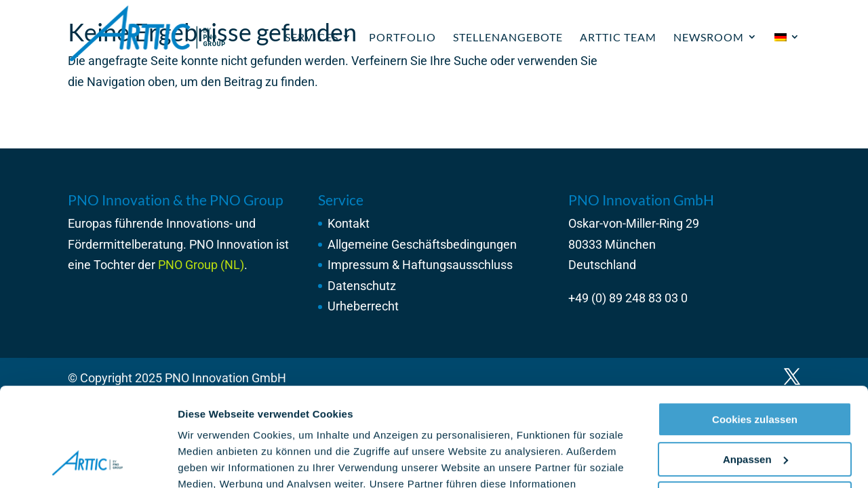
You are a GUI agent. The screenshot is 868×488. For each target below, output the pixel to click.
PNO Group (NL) (201, 265)
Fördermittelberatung (125, 244)
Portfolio (402, 37)
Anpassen (755, 366)
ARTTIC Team (618, 37)
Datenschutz (362, 286)
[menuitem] (787, 53)
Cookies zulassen (755, 327)
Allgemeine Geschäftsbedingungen (422, 244)
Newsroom (709, 37)
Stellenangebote (508, 37)
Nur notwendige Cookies (755, 406)
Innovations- (199, 223)
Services (312, 37)
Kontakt (349, 223)
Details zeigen (212, 461)
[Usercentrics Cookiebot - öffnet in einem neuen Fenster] (88, 462)
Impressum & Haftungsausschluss (420, 265)
